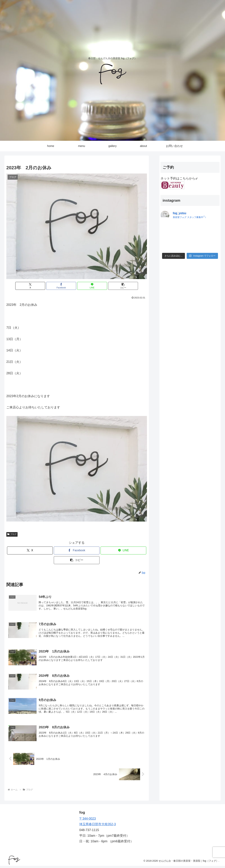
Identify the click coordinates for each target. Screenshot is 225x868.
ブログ (12, 534)
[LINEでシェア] (88, 286)
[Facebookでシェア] (65, 286)
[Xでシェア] (41, 286)
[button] (112, 286)
